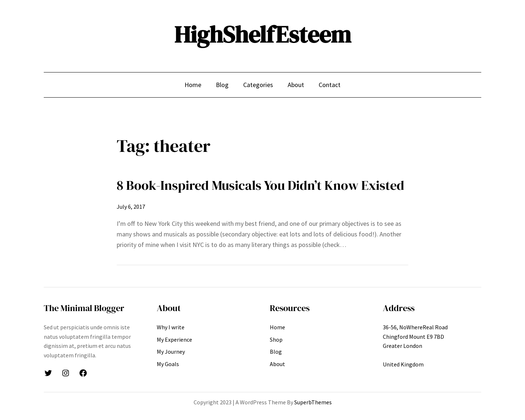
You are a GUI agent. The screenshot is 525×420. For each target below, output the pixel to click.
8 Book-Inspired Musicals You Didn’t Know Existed (260, 185)
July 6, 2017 (131, 207)
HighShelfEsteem (263, 34)
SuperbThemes (313, 402)
